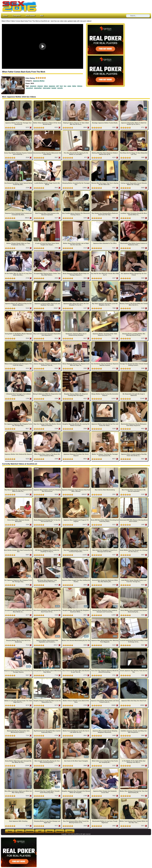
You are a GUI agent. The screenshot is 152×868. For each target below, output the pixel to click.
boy (65, 86)
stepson (40, 86)
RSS (42, 16)
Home (5, 16)
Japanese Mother (39, 81)
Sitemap (50, 831)
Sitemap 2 (60, 831)
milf (57, 86)
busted (54, 88)
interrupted (47, 88)
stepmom (33, 86)
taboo (46, 86)
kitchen (80, 86)
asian (69, 86)
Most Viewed (30, 16)
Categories (17, 16)
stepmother (38, 88)
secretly (60, 88)
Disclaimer (30, 831)
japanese (52, 86)
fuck (61, 86)
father (74, 86)
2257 (40, 831)
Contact (70, 831)
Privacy (20, 831)
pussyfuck (29, 88)
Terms (10, 831)
